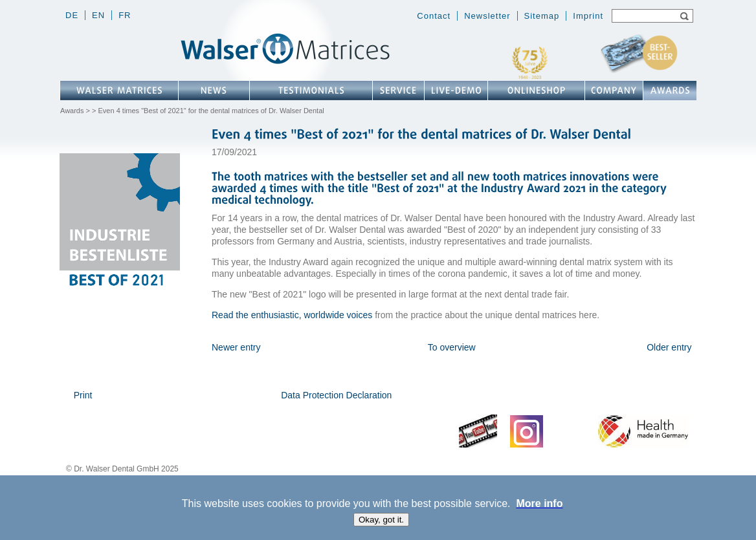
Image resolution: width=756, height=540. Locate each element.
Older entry (669, 347)
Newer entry (236, 347)
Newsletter (487, 16)
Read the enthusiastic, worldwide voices (292, 315)
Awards (72, 111)
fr (125, 15)
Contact (434, 16)
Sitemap (542, 16)
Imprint (588, 16)
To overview (452, 347)
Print (83, 395)
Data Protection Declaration (336, 395)
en (98, 15)
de (72, 15)
